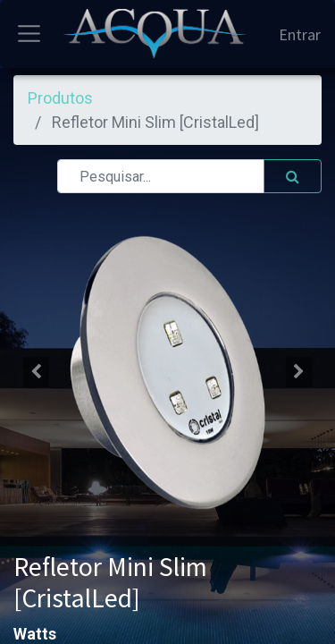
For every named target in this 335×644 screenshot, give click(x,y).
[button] (37, 372)
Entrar (300, 34)
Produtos (60, 98)
